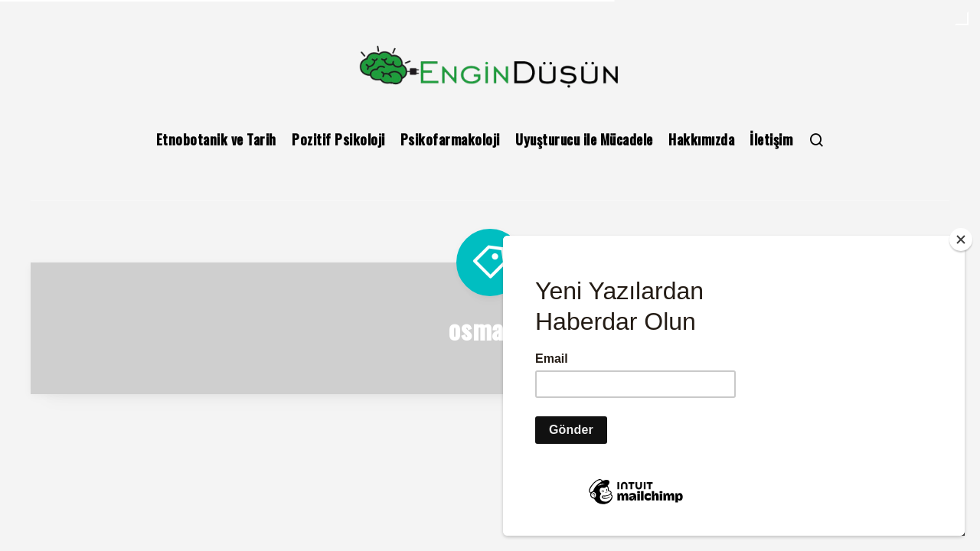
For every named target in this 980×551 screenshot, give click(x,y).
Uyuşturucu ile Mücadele (584, 139)
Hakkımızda (701, 139)
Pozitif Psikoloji (338, 139)
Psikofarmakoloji (450, 139)
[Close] (961, 258)
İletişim (771, 139)
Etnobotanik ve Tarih (216, 139)
